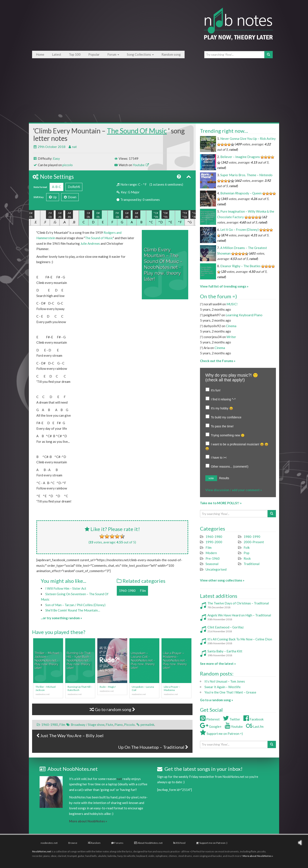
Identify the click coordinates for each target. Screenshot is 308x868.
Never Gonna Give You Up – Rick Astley (248, 139)
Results (224, 478)
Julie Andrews (90, 243)
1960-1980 (127, 591)
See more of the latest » (218, 664)
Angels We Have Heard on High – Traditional (239, 615)
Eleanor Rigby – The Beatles (240, 266)
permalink (147, 725)
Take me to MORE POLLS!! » (221, 503)
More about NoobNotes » (88, 821)
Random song (171, 54)
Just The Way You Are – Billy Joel (70, 735)
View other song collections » (222, 580)
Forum (113, 54)
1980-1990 (252, 537)
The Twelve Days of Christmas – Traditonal (238, 603)
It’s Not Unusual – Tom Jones (225, 681)
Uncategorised (216, 569)
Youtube (141, 165)
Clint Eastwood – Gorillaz (226, 627)
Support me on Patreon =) (221, 734)
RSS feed (179, 843)
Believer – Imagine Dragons (240, 157)
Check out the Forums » (218, 361)
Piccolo (129, 725)
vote (211, 478)
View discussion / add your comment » (234, 490)
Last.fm (255, 726)
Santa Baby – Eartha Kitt (225, 651)
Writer (231, 337)
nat (74, 147)
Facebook (253, 719)
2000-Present (254, 542)
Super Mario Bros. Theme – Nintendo (246, 175)
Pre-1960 (213, 558)
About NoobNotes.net (148, 843)
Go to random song (112, 709)
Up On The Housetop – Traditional (153, 747)
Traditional (252, 564)
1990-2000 (214, 542)
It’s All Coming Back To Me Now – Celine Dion (240, 639)
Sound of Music (102, 238)
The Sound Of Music (137, 131)
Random (94, 843)
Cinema (231, 326)
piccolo (68, 165)
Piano (119, 725)
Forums (117, 843)
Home (40, 54)
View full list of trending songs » (224, 286)
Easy (56, 158)
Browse (73, 843)
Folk (247, 547)
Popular (94, 54)
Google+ (211, 726)
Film (143, 591)
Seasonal (212, 564)
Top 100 (75, 54)
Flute (109, 725)
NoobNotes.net (42, 851)
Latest (57, 54)
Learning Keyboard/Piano (244, 315)
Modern (211, 553)
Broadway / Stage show (88, 725)
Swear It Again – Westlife (223, 687)
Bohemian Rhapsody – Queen (241, 193)
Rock (247, 558)
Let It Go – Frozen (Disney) (239, 230)
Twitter (232, 719)
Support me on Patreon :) (212, 843)
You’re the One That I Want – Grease (230, 692)
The (88, 238)
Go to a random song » (216, 700)
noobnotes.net (49, 843)
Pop (247, 553)
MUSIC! (232, 304)
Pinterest (210, 719)
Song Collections (140, 54)
